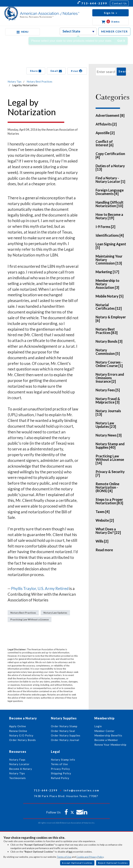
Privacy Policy (60, 769)
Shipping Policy (61, 773)
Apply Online (18, 726)
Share (36, 71)
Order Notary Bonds (23, 740)
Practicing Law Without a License (30, 619)
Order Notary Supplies (66, 735)
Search (122, 71)
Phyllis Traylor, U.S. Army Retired (40, 588)
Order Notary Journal (65, 740)
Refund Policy (60, 778)
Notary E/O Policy (21, 735)
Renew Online (18, 731)
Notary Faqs (17, 760)
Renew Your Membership (110, 745)
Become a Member (106, 740)
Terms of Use (64, 857)
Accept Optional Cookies (77, 863)
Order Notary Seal (63, 731)
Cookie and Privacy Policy (90, 857)
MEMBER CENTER (114, 31)
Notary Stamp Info (63, 760)
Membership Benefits (108, 735)
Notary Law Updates (55, 613)
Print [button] (77, 71)
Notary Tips (15, 81)
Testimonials (17, 778)
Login (98, 726)
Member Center (105, 731)
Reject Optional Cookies (113, 863)
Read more (104, 550)
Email (56, 71)
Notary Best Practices (39, 81)
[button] (110, 13)
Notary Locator (19, 764)
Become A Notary (21, 769)
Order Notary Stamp (64, 726)
